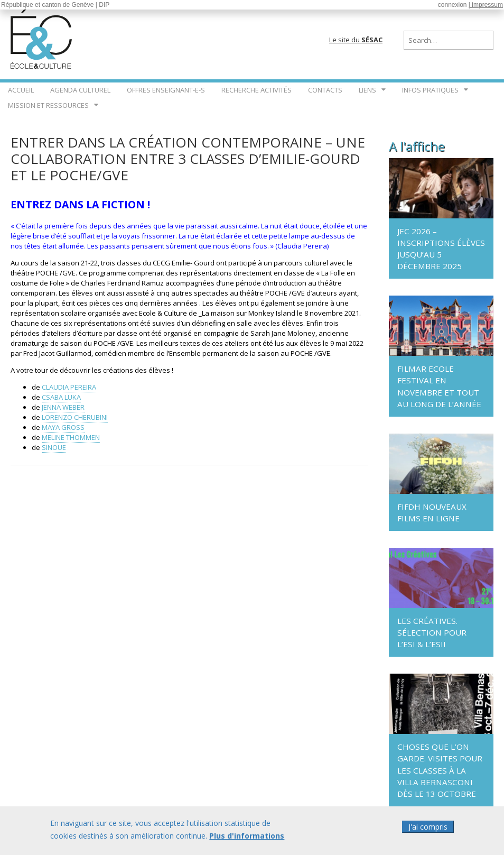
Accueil (21, 90)
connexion (452, 5)
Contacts (325, 90)
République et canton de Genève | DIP (55, 5)
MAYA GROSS (63, 427)
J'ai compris (428, 827)
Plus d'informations (247, 836)
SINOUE (54, 447)
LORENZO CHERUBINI (75, 417)
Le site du (356, 40)
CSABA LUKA (61, 397)
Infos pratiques (430, 90)
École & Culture (42, 37)
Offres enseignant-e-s (166, 90)
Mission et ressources (48, 105)
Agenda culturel (80, 90)
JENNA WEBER (63, 407)
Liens (367, 90)
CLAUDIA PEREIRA (69, 387)
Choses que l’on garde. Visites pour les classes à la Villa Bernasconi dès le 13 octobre (440, 770)
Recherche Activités (256, 90)
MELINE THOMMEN (71, 437)
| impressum (486, 5)
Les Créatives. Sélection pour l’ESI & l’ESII (432, 632)
